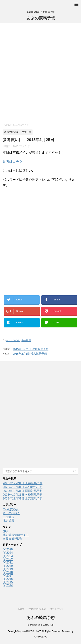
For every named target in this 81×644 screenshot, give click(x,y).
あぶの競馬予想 (41, 18)
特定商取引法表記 (37, 609)
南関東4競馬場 (12, 539)
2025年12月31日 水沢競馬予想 (23, 499)
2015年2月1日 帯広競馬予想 (30, 354)
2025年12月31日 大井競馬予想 (23, 483)
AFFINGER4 (40, 637)
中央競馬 (26, 340)
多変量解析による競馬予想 (40, 625)
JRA (5, 531)
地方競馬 (8, 521)
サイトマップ (57, 609)
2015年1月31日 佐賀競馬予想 (31, 349)
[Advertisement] (40, 73)
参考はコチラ (12, 162)
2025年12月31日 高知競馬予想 (23, 487)
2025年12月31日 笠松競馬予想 (23, 495)
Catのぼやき (11, 509)
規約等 (21, 609)
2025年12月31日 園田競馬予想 (23, 491)
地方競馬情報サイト (16, 535)
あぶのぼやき (13, 340)
